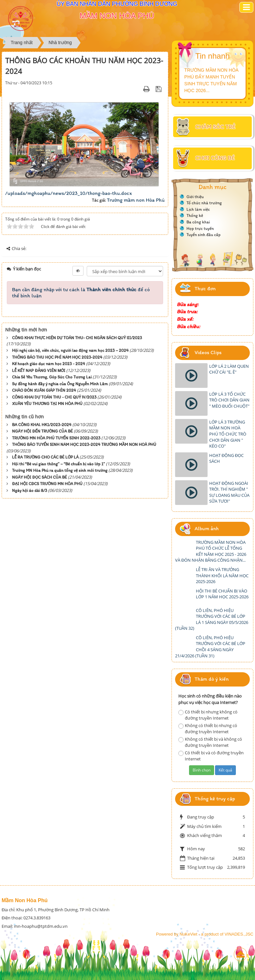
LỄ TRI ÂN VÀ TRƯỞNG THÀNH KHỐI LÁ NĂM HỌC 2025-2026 (222, 575)
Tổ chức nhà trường (204, 203)
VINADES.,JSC (239, 934)
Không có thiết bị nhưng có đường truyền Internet (208, 729)
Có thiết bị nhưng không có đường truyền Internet (208, 715)
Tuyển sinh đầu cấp (204, 235)
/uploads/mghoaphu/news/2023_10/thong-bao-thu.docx (69, 193)
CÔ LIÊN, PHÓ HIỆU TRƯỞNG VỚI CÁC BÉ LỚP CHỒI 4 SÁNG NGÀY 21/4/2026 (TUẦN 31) (210, 647)
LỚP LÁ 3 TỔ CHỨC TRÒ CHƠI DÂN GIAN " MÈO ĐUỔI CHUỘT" (229, 400)
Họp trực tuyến (200, 228)
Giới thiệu (195, 197)
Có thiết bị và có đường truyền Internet (211, 756)
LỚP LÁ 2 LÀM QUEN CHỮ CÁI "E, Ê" (229, 369)
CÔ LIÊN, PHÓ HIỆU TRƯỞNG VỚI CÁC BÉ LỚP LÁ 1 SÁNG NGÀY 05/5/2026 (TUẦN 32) (212, 619)
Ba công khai (198, 222)
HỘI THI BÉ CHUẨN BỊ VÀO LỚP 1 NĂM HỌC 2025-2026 (222, 594)
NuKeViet (189, 934)
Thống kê (195, 215)
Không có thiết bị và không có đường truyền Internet (210, 742)
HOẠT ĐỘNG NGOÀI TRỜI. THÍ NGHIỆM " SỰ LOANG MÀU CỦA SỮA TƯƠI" (229, 492)
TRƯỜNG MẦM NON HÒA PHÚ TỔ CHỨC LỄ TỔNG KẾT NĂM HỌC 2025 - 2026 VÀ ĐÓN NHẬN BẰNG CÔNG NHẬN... (211, 551)
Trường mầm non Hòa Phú (136, 200)
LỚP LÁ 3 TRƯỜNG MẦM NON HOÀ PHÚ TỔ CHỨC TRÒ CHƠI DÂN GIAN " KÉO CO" (228, 434)
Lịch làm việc (198, 209)
